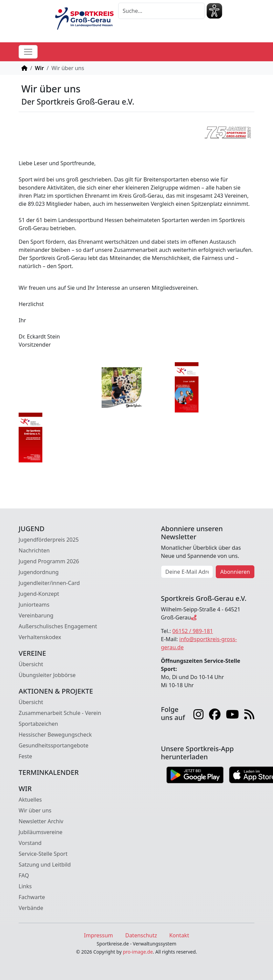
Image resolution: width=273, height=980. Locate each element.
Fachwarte (32, 897)
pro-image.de (138, 952)
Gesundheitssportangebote (54, 745)
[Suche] (161, 11)
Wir (39, 68)
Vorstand (30, 843)
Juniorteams (34, 605)
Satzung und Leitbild (45, 865)
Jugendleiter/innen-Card (49, 583)
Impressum (99, 935)
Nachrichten (34, 550)
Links (25, 886)
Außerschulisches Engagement (58, 626)
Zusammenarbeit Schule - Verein (60, 713)
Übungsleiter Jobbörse (47, 675)
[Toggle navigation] (28, 52)
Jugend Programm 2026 (49, 561)
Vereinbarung (36, 615)
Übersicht (31, 664)
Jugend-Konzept (39, 594)
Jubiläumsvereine (40, 832)
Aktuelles (30, 800)
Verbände (31, 908)
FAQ (24, 875)
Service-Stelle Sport (43, 854)
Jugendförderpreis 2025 (49, 540)
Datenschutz (141, 935)
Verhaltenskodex (40, 637)
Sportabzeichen (38, 724)
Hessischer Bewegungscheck (55, 735)
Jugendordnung (39, 572)
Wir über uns (35, 810)
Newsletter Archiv (41, 821)
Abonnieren (235, 572)
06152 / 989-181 (193, 631)
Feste (25, 756)
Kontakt (179, 935)
